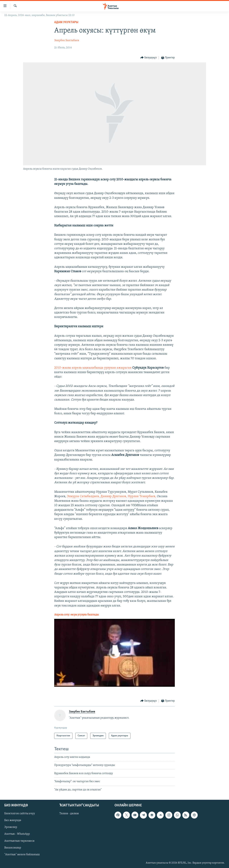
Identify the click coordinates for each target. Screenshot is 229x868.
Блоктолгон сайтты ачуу (20, 814)
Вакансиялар (13, 848)
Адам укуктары (66, 22)
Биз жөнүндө (13, 820)
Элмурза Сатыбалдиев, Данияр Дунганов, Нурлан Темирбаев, (112, 496)
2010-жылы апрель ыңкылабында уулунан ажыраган (93, 368)
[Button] (148, 58)
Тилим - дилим (69, 814)
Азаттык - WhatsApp (17, 834)
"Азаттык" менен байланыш (22, 855)
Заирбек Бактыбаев (67, 40)
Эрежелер (11, 827)
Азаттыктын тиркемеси (19, 841)
